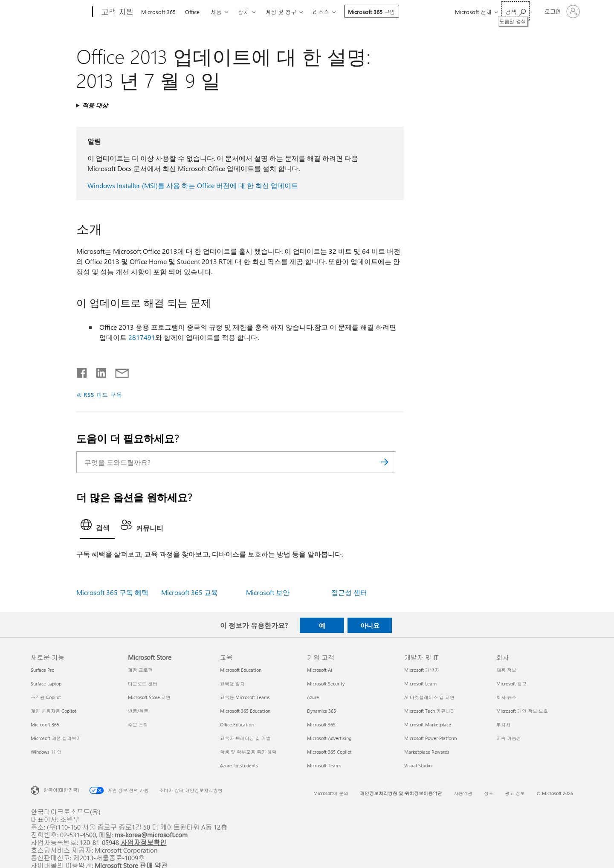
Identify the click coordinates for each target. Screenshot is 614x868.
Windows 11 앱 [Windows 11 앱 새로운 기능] (46, 752)
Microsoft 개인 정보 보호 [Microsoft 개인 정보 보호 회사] (522, 711)
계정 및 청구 (281, 12)
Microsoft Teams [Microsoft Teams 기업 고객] (324, 765)
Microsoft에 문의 (331, 793)
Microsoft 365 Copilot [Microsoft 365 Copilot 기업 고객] (329, 752)
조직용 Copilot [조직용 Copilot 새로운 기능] (46, 697)
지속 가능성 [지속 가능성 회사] (509, 738)
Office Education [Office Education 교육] (237, 724)
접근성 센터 (349, 592)
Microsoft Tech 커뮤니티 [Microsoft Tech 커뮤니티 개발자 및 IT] (430, 711)
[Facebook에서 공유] (82, 371)
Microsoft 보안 (268, 592)
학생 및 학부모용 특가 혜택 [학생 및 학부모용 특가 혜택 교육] (248, 752)
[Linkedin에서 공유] (98, 371)
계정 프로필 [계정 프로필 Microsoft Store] (140, 670)
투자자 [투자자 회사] (503, 724)
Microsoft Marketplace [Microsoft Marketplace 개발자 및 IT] (428, 724)
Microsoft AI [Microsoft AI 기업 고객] (320, 670)
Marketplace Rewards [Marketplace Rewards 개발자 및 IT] (427, 752)
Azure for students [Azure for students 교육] (239, 765)
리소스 (321, 12)
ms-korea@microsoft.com (151, 835)
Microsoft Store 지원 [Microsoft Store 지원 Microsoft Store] (149, 697)
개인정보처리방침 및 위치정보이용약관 (401, 793)
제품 (216, 12)
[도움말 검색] (516, 11)
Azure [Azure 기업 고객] (313, 697)
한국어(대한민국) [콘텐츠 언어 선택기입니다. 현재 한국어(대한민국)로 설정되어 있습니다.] (61, 790)
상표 (489, 793)
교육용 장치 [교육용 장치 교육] (232, 684)
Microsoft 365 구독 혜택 (112, 592)
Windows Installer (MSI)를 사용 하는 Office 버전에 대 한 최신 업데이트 (193, 185)
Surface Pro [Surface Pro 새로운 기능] (42, 670)
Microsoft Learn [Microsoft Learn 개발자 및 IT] (420, 684)
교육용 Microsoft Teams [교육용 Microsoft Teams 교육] (245, 697)
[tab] (97, 527)
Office (192, 12)
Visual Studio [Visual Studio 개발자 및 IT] (418, 765)
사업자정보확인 (144, 842)
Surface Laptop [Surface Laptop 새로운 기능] (46, 684)
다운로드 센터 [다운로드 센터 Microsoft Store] (143, 684)
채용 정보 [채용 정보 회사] (506, 670)
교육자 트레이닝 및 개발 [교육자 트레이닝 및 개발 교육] (245, 738)
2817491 (142, 337)
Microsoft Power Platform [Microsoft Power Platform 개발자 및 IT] (430, 738)
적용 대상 (95, 105)
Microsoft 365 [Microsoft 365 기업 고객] (321, 724)
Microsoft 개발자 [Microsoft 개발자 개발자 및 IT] (422, 670)
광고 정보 (515, 793)
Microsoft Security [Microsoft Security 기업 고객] (326, 684)
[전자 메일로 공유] (118, 371)
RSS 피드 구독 (103, 394)
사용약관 (463, 793)
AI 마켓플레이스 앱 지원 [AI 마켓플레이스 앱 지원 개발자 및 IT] (429, 697)
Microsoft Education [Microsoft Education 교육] (241, 670)
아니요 (370, 625)
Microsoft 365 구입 (372, 12)
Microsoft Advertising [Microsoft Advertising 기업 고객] (329, 738)
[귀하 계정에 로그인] (561, 12)
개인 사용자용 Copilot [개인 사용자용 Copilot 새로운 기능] (54, 711)
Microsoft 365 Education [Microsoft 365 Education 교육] (245, 711)
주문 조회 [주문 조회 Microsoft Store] (138, 724)
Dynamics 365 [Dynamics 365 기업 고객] (321, 711)
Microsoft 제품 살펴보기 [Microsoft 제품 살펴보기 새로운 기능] (56, 738)
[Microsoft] (60, 12)
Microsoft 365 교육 (190, 592)
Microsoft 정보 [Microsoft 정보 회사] (511, 684)
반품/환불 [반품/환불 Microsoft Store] (138, 711)
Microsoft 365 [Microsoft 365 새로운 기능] (45, 724)
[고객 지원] (117, 12)
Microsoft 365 (158, 12)
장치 (243, 12)
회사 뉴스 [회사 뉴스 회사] (506, 697)
